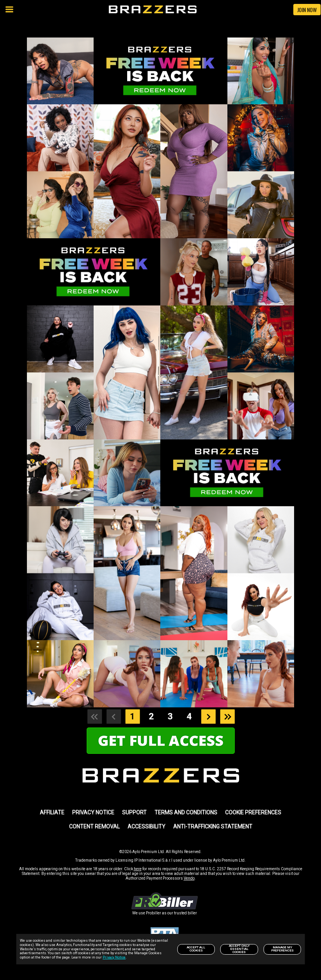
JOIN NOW (307, 10)
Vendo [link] (189, 878)
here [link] (138, 869)
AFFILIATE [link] (52, 812)
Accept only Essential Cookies (239, 949)
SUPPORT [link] (134, 812)
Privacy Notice (114, 957)
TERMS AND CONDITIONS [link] (186, 812)
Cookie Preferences (253, 812)
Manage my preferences (282, 949)
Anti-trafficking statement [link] (213, 826)
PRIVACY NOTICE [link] (93, 812)
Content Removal (94, 826)
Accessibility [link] (146, 826)
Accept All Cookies (196, 949)
